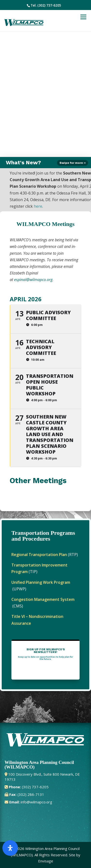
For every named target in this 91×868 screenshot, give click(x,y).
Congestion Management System (43, 599)
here (38, 206)
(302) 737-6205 (49, 5)
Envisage (46, 861)
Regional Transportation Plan (39, 555)
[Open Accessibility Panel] (10, 848)
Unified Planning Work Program (41, 582)
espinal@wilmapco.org (33, 280)
